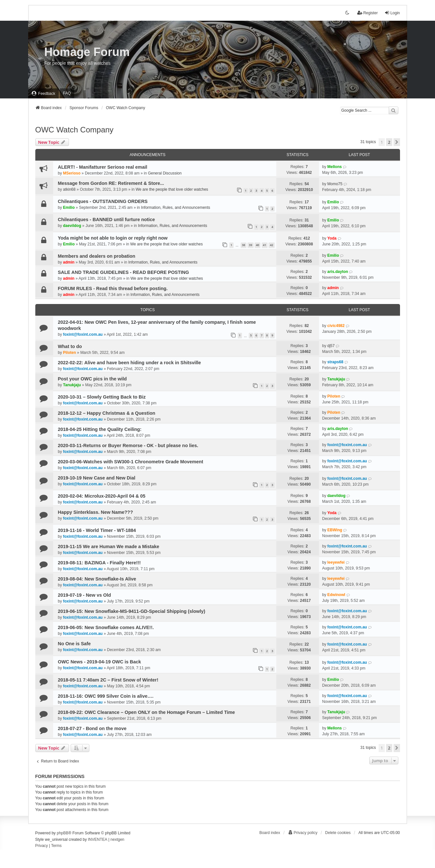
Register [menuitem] (367, 13)
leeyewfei (336, 562)
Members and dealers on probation (97, 256)
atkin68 (69, 189)
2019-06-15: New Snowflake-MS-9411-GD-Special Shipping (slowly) (132, 611)
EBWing (335, 530)
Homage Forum (87, 52)
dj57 (331, 346)
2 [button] (389, 142)
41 (265, 245)
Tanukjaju (72, 385)
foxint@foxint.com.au (83, 334)
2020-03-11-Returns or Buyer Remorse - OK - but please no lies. (128, 445)
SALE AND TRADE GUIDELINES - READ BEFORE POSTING (124, 272)
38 (244, 245)
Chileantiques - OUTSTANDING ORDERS (103, 201)
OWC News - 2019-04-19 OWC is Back (100, 662)
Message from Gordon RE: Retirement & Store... (111, 183)
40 (258, 245)
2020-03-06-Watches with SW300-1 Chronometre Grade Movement (131, 462)
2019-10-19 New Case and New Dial (97, 478)
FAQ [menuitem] (67, 93)
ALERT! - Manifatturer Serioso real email (103, 167)
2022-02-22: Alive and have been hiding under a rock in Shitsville (130, 363)
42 (271, 245)
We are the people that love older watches (172, 189)
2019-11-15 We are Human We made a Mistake (109, 547)
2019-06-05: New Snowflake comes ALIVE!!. (106, 627)
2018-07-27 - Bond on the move (92, 728)
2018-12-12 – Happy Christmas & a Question (107, 413)
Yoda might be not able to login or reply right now (113, 238)
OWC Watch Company (74, 130)
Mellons (335, 167)
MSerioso (72, 173)
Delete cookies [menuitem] (338, 833)
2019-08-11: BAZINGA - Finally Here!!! (99, 563)
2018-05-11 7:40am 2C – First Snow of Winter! (108, 680)
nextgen (117, 840)
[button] (397, 142)
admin (69, 262)
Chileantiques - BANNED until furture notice (107, 220)
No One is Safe (74, 644)
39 (250, 245)
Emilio (69, 208)
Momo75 (335, 184)
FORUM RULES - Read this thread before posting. (113, 288)
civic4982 (336, 326)
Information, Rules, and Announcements (175, 208)
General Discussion (165, 173)
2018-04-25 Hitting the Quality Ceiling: (100, 429)
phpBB (63, 833)
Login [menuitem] (392, 13)
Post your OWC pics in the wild (92, 379)
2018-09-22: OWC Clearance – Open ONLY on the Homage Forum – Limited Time (147, 712)
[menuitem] (43, 93)
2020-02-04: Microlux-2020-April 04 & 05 (102, 496)
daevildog (72, 226)
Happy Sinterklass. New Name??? (96, 512)
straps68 (335, 362)
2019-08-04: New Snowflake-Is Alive (97, 579)
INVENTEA (97, 840)
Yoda (332, 238)
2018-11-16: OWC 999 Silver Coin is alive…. (106, 696)
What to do (70, 346)
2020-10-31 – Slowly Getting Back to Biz (102, 397)
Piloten (70, 353)
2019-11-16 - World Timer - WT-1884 (97, 530)
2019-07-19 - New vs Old (85, 595)
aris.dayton (338, 272)
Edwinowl (336, 595)
